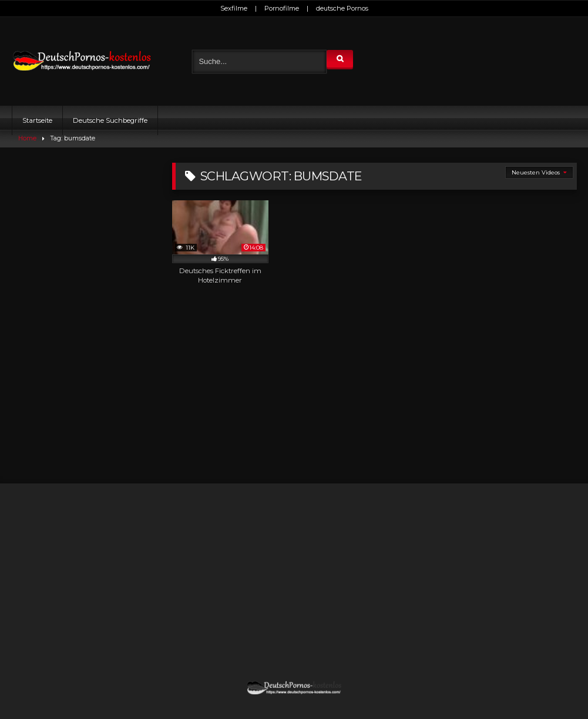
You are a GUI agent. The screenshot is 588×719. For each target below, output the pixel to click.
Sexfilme (234, 8)
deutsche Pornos (342, 8)
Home (27, 138)
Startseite (37, 120)
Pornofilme (282, 8)
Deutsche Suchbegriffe (110, 120)
